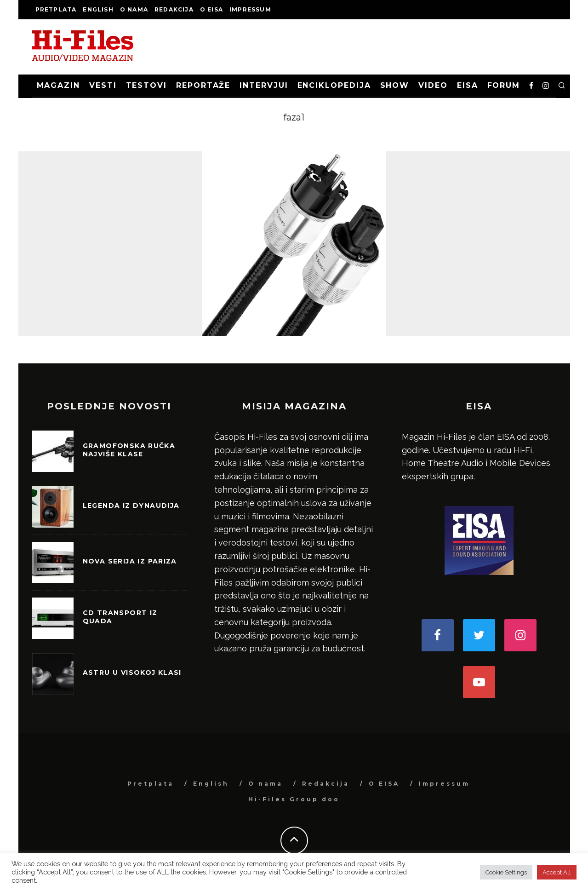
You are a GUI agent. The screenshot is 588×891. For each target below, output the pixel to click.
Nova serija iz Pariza (130, 561)
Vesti (103, 85)
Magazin (58, 85)
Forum (504, 85)
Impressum (250, 9)
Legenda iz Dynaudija (131, 506)
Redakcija (174, 9)
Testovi (146, 85)
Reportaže (203, 85)
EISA (468, 85)
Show (395, 85)
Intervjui (264, 85)
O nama (134, 9)
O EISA (211, 9)
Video (433, 85)
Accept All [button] (557, 872)
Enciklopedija (334, 85)
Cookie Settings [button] (506, 872)
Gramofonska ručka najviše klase (129, 450)
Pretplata (56, 9)
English (98, 9)
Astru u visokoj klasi (132, 673)
